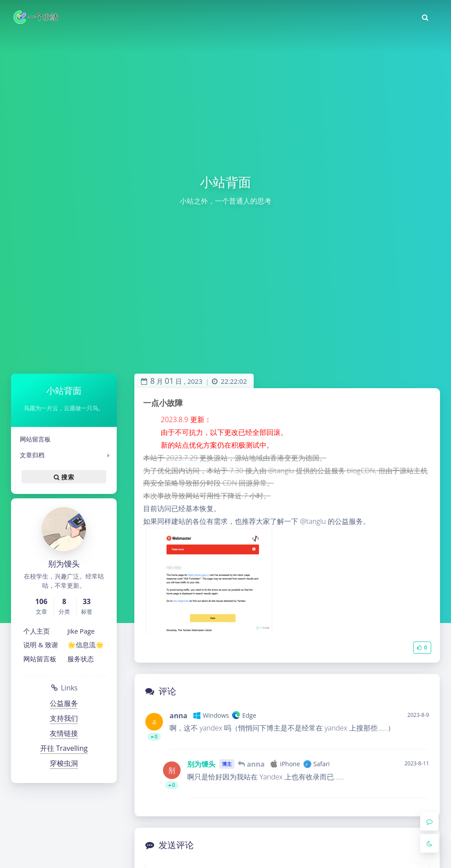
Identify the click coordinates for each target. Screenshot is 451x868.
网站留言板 (35, 439)
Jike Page (81, 631)
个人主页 (37, 631)
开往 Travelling (64, 748)
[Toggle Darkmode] (429, 843)
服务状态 (81, 659)
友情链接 (64, 733)
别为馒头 (201, 764)
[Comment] (429, 821)
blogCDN (361, 471)
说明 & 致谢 (41, 645)
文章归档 (32, 455)
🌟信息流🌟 (86, 645)
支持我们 (64, 718)
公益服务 (64, 703)
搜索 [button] (64, 477)
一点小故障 (163, 403)
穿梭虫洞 (64, 763)
